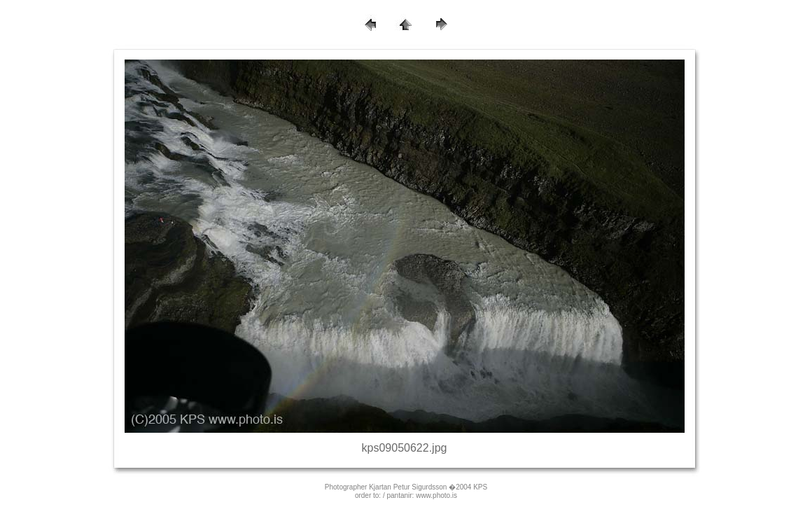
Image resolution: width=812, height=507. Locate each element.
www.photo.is (436, 495)
